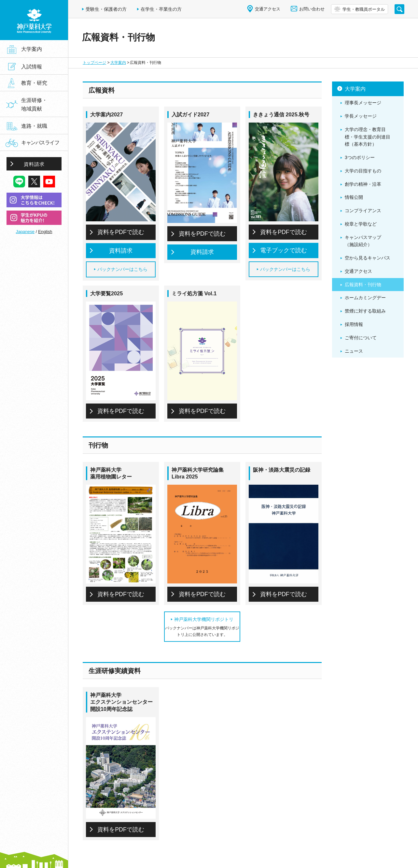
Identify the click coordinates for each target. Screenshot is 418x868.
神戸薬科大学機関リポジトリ (204, 619)
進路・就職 (34, 126)
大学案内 (118, 63)
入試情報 (32, 66)
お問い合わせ (312, 9)
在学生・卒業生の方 (161, 9)
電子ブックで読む (284, 250)
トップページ (94, 63)
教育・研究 (34, 83)
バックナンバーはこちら (122, 269)
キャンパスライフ (40, 143)
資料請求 (121, 251)
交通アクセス (268, 9)
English (45, 232)
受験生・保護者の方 (106, 9)
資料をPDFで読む (121, 232)
